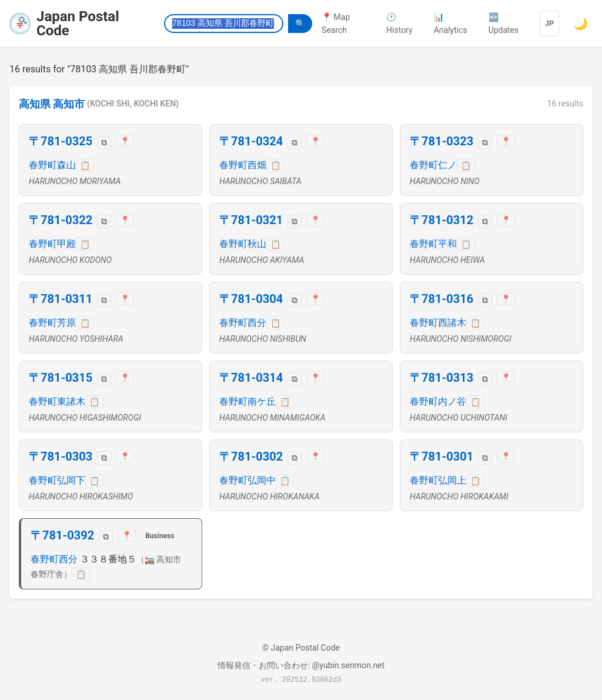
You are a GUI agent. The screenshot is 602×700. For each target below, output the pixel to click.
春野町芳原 (52, 323)
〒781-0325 (61, 141)
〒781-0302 (251, 456)
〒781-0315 (61, 378)
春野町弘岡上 (438, 480)
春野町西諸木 (438, 323)
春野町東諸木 (57, 401)
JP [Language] (549, 24)
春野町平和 (433, 244)
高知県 (35, 104)
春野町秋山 (243, 244)
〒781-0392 (62, 535)
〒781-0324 (251, 141)
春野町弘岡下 (57, 480)
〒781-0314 (251, 378)
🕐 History (399, 24)
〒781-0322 (61, 220)
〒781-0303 (61, 456)
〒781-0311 (61, 299)
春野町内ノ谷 (438, 401)
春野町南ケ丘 (248, 401)
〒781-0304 (251, 299)
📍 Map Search (336, 24)
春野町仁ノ (433, 165)
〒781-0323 (442, 141)
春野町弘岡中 (248, 480)
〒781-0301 (442, 456)
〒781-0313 (442, 378)
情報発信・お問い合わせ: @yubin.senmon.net (301, 665)
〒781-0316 (442, 299)
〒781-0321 (251, 220)
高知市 (69, 104)
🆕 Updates (504, 24)
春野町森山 (52, 165)
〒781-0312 (442, 220)
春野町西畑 (243, 165)
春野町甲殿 (52, 244)
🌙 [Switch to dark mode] (581, 24)
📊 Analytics (451, 24)
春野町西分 (243, 323)
